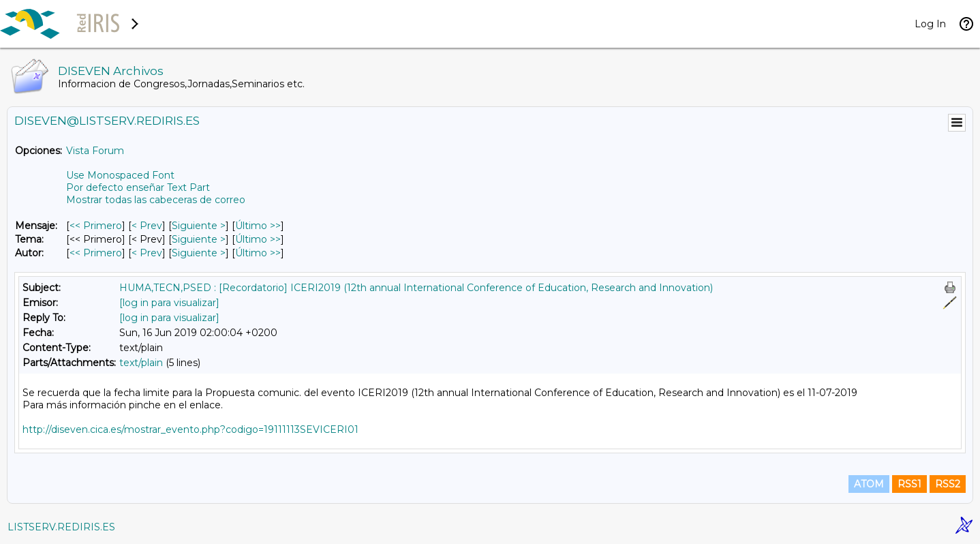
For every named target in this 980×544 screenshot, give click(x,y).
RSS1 (909, 484)
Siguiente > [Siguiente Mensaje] (199, 226)
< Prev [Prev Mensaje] (147, 226)
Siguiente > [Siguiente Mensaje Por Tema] (199, 239)
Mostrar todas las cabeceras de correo (156, 200)
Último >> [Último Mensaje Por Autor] (258, 253)
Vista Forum (95, 151)
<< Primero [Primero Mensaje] (96, 226)
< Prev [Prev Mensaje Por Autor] (147, 253)
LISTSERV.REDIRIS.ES (61, 527)
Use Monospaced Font (120, 175)
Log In (930, 24)
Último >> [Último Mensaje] (258, 226)
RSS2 (948, 484)
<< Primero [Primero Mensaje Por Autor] (96, 253)
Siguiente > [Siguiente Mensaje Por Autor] (199, 253)
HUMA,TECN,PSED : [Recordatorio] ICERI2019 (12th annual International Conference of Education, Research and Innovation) (416, 288)
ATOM (869, 484)
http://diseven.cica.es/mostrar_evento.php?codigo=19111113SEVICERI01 (190, 429)
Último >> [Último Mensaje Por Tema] (258, 239)
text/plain (141, 363)
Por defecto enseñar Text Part (138, 187)
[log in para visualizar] (169, 303)
